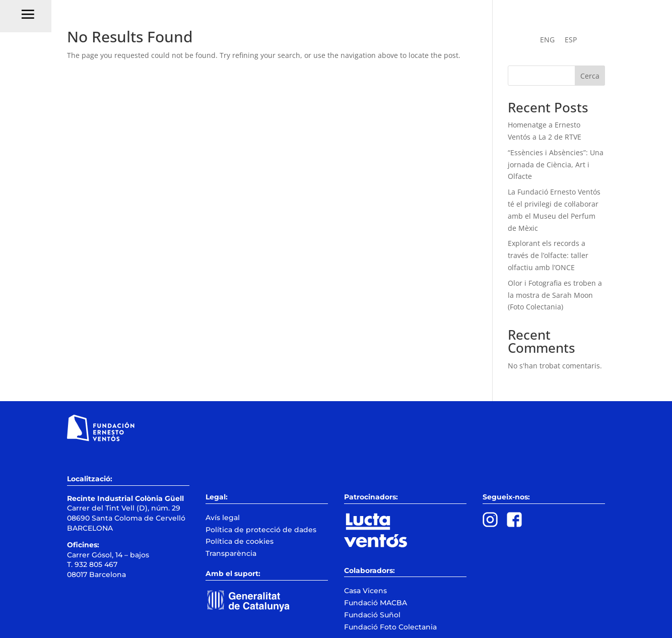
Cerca (590, 76)
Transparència (231, 553)
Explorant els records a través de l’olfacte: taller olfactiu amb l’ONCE (548, 255)
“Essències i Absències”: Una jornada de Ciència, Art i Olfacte (556, 165)
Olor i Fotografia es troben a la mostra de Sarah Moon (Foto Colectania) (555, 295)
